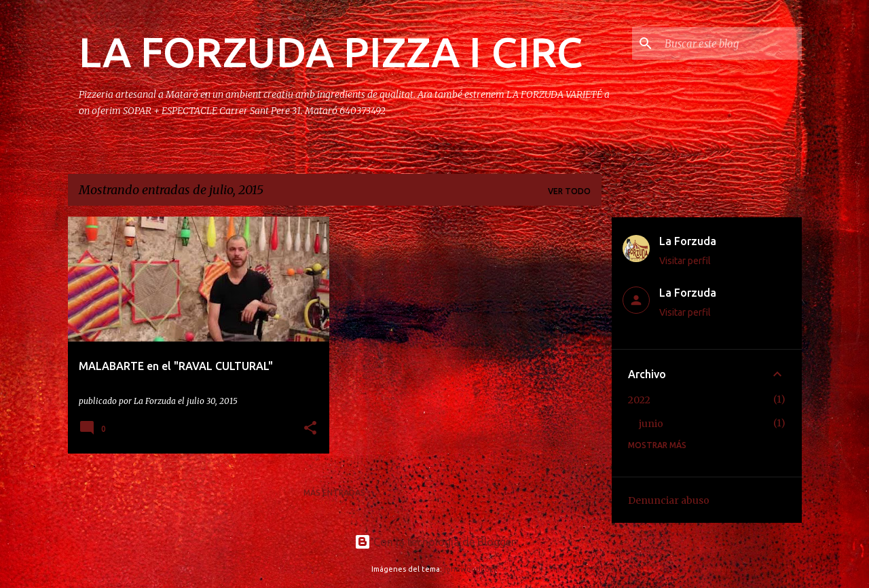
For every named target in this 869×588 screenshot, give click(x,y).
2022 (639, 400)
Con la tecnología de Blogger (435, 542)
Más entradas (334, 493)
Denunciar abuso (669, 500)
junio (651, 424)
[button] (310, 429)
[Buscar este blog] (731, 43)
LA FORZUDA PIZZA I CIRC (331, 52)
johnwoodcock (471, 569)
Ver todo (569, 191)
